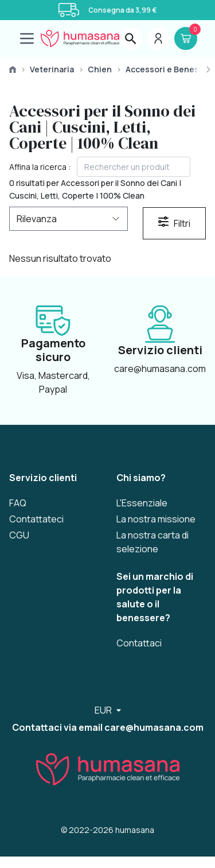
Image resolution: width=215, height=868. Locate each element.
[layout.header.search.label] (131, 38)
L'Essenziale (142, 503)
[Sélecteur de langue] (108, 710)
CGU (19, 535)
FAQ (18, 503)
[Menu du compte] (158, 38)
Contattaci (139, 643)
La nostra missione (156, 519)
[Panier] (186, 38)
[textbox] (134, 167)
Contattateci (36, 519)
